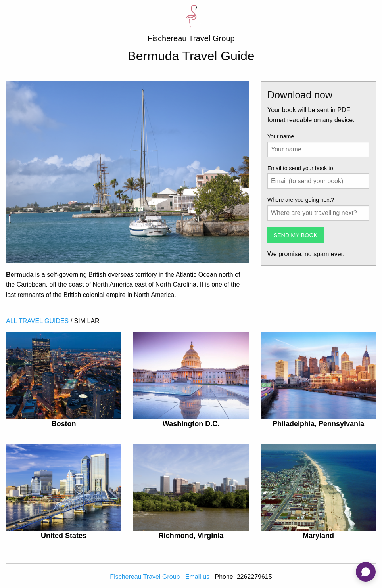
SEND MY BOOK (295, 235)
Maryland (318, 536)
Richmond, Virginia (191, 536)
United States (64, 536)
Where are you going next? (301, 200)
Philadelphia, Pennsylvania (318, 424)
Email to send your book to (300, 168)
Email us (197, 577)
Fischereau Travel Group (145, 577)
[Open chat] (366, 572)
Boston (63, 424)
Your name (281, 136)
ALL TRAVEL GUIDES (37, 321)
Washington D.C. (191, 424)
